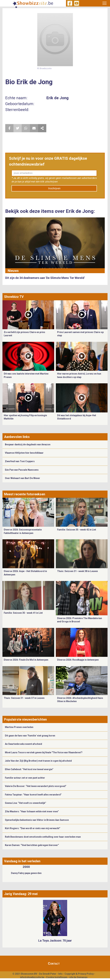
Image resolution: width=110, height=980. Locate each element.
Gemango (82, 977)
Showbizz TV (14, 297)
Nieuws (13, 271)
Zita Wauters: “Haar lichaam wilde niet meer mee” (32, 811)
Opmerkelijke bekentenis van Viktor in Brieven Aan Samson (37, 820)
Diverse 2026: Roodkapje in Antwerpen (78, 660)
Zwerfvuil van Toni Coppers (20, 461)
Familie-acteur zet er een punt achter (25, 778)
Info (60, 974)
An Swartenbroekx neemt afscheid (23, 744)
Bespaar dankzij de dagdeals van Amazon (28, 444)
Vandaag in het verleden (22, 861)
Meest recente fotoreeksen (25, 494)
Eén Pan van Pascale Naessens (22, 470)
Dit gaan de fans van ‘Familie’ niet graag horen (30, 736)
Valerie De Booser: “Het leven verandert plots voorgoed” (36, 786)
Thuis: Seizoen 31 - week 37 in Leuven (24, 698)
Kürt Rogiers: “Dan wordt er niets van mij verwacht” (33, 828)
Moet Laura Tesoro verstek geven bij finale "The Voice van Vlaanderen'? (44, 752)
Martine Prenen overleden (19, 727)
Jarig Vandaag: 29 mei (21, 894)
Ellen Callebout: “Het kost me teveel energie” (29, 769)
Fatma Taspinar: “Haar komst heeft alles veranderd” (33, 795)
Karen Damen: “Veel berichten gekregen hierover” (32, 845)
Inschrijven (54, 188)
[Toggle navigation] (104, 3)
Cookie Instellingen (57, 977)
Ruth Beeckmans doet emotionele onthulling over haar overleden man (43, 837)
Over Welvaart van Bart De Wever (22, 478)
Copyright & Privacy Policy (79, 974)
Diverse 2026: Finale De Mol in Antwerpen (26, 660)
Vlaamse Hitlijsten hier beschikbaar (24, 453)
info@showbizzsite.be (32, 977)
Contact (54, 963)
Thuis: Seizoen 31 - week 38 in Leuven (77, 571)
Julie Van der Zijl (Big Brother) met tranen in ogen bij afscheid (38, 761)
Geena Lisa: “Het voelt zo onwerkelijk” (26, 803)
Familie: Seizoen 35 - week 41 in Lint (23, 613)
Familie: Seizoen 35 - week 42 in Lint (77, 530)
